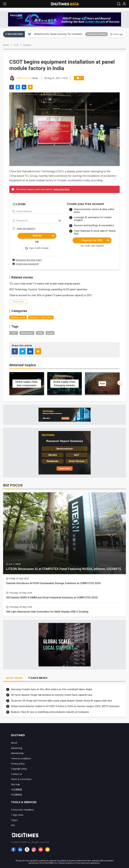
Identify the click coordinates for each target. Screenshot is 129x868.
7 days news (17, 815)
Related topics (23, 365)
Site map (15, 784)
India (40, 333)
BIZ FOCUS (13, 485)
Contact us (16, 774)
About (14, 743)
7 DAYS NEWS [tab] (38, 678)
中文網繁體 (16, 789)
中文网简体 (16, 795)
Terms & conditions (21, 758)
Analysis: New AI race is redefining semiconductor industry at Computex (50, 712)
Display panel (18, 317)
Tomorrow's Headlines (97, 34)
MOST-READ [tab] (14, 678)
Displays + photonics (41, 317)
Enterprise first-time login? (29, 260)
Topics (14, 820)
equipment (27, 333)
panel (50, 333)
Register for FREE (96, 240)
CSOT (14, 333)
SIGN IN (43, 236)
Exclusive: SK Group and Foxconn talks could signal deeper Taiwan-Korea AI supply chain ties (61, 701)
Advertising (17, 748)
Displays (27, 45)
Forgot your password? (27, 264)
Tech (16, 45)
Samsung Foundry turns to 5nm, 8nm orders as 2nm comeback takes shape (52, 689)
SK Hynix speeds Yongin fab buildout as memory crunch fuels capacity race (52, 695)
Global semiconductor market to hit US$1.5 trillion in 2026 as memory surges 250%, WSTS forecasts (65, 706)
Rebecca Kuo (23, 78)
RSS (13, 825)
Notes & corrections (21, 779)
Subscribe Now (61, 189)
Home (6, 45)
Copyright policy (19, 769)
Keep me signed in (26, 228)
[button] (37, 248)
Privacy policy (18, 764)
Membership (17, 753)
